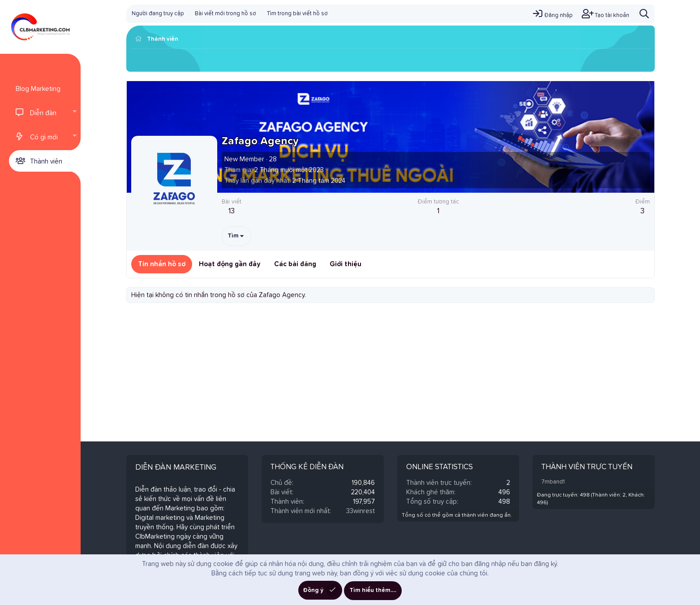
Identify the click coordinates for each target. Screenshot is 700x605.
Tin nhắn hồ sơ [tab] (162, 264)
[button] (74, 112)
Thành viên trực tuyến (587, 467)
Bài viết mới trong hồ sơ (225, 14)
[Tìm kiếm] (644, 14)
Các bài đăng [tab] (295, 264)
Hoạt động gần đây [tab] (230, 264)
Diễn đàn (43, 113)
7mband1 (553, 482)
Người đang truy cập (158, 14)
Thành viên (46, 162)
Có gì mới (44, 137)
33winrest (361, 511)
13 (232, 211)
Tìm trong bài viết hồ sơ (297, 14)
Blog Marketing (38, 89)
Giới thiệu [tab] (346, 264)
